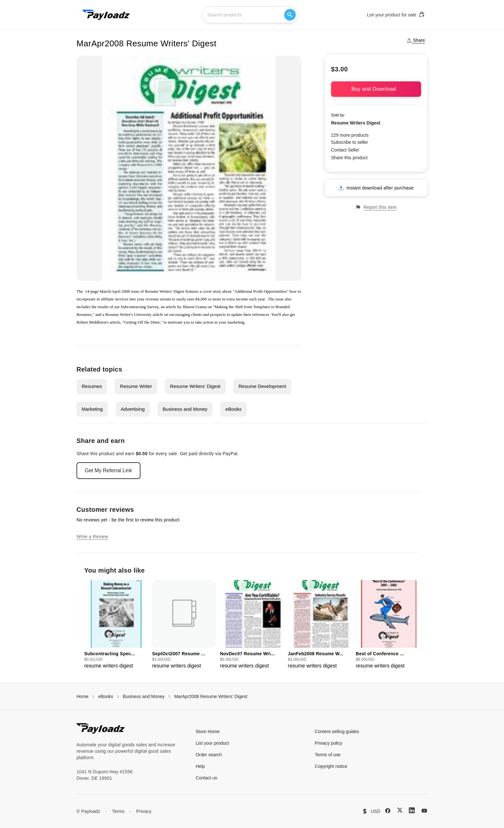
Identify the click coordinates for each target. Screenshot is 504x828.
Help (200, 766)
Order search (209, 755)
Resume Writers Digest (356, 123)
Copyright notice (331, 766)
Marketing (92, 409)
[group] (116, 625)
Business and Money (185, 409)
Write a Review (92, 537)
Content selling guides (337, 731)
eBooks (233, 409)
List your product (212, 743)
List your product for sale (396, 14)
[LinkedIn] (412, 810)
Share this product (349, 158)
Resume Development (262, 386)
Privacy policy (328, 743)
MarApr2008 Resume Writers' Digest (211, 696)
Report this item (376, 207)
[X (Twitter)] (400, 810)
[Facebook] (388, 811)
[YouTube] (424, 811)
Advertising (133, 409)
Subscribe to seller (350, 142)
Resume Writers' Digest (195, 386)
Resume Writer (136, 386)
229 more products (350, 135)
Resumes (92, 386)
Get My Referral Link (108, 470)
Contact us (207, 778)
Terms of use (328, 755)
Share (416, 40)
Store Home (208, 731)
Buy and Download (376, 89)
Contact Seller (345, 150)
